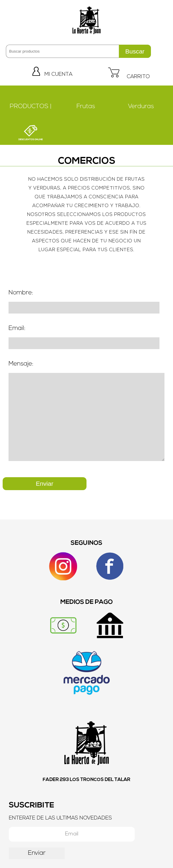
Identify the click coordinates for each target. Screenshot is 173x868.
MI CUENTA (52, 74)
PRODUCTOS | (31, 107)
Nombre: (21, 293)
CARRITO (129, 77)
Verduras (141, 107)
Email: (17, 328)
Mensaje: (21, 364)
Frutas (86, 107)
